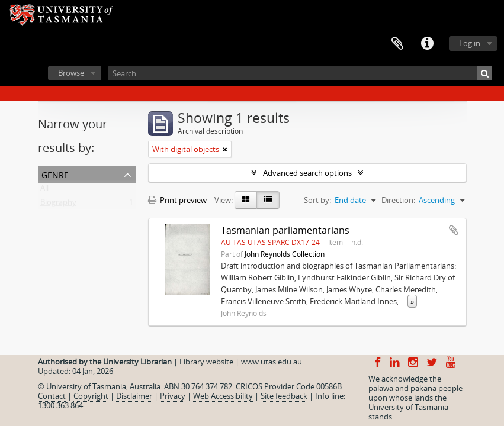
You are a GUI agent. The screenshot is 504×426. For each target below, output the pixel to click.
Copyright (91, 396)
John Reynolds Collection (285, 254)
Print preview (177, 200)
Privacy (173, 396)
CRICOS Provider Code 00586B (289, 386)
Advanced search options (307, 173)
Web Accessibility (223, 396)
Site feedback (284, 396)
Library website (206, 362)
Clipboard (397, 44)
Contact (52, 396)
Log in (470, 43)
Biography (58, 205)
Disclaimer (134, 396)
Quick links (427, 44)
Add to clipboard (454, 230)
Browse (71, 73)
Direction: (398, 200)
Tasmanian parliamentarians (285, 230)
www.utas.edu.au (272, 362)
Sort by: (317, 200)
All (44, 191)
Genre (55, 174)
